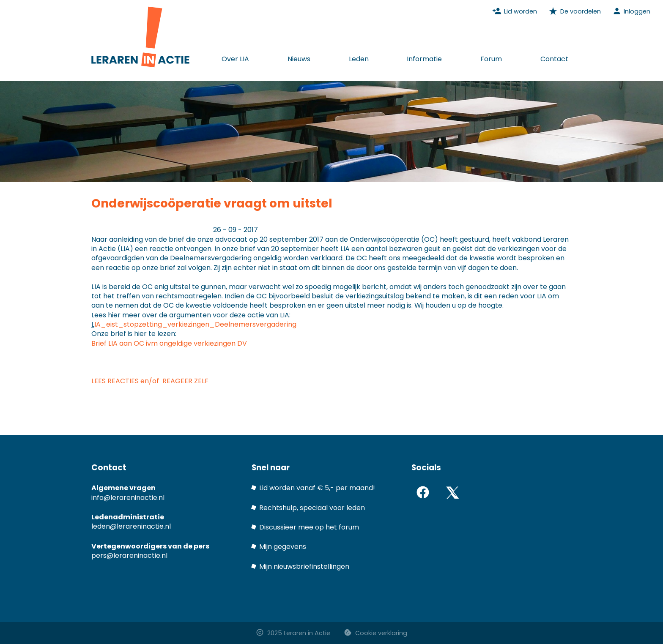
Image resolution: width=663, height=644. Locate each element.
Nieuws (299, 59)
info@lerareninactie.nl (128, 498)
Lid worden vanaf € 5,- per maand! (317, 488)
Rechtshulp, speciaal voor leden (312, 508)
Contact (554, 59)
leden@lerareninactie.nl (131, 526)
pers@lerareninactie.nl (129, 555)
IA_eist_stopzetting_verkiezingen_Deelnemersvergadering (196, 324)
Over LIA (235, 59)
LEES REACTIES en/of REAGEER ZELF (150, 381)
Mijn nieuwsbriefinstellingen (304, 566)
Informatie (424, 59)
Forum (491, 59)
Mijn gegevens (283, 547)
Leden (359, 59)
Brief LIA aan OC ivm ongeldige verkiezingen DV (169, 343)
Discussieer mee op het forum (309, 527)
